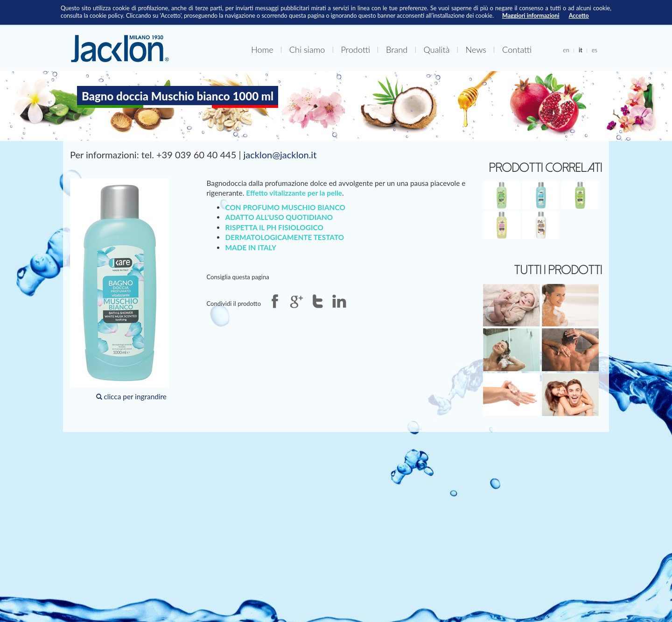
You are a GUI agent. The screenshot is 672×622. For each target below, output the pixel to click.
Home (262, 49)
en (566, 50)
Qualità (436, 49)
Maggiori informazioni (531, 16)
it (581, 50)
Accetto (579, 16)
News (476, 49)
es (595, 50)
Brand (397, 49)
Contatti (517, 49)
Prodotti (355, 49)
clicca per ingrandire (119, 290)
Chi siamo (307, 49)
